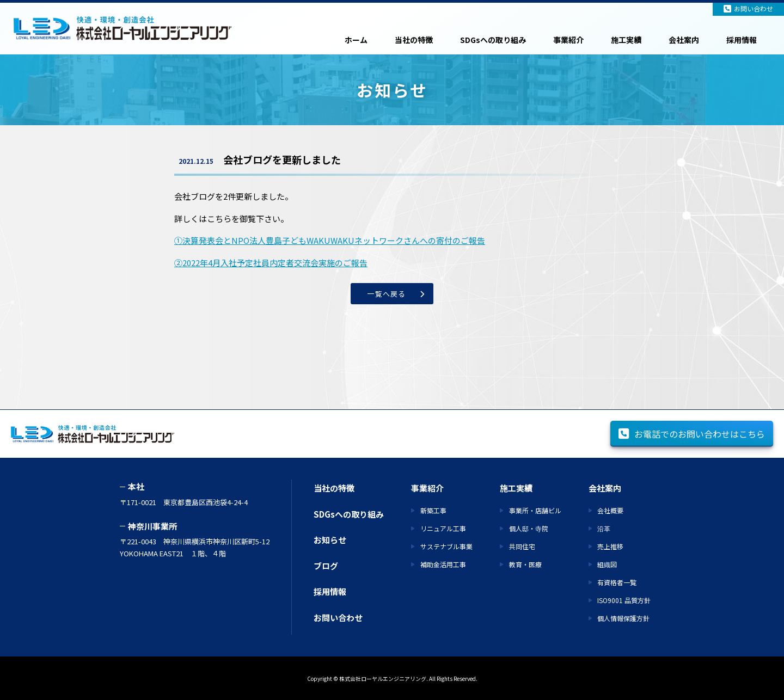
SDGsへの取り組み (493, 40)
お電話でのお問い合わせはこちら (692, 434)
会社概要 (610, 510)
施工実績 (626, 40)
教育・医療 (525, 564)
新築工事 (433, 510)
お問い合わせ (748, 8)
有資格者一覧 (617, 582)
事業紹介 (568, 40)
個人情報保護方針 (623, 618)
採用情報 (742, 40)
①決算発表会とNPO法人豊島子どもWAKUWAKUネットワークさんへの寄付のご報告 (330, 240)
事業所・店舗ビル (535, 510)
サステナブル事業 (446, 546)
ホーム (356, 40)
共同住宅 (522, 546)
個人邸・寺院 (529, 528)
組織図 (607, 564)
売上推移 (610, 546)
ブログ (326, 566)
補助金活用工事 (443, 564)
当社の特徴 (414, 40)
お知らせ (330, 540)
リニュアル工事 (443, 528)
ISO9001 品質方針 (624, 600)
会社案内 (684, 40)
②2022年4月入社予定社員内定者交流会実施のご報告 (271, 263)
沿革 (604, 528)
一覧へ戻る (387, 294)
